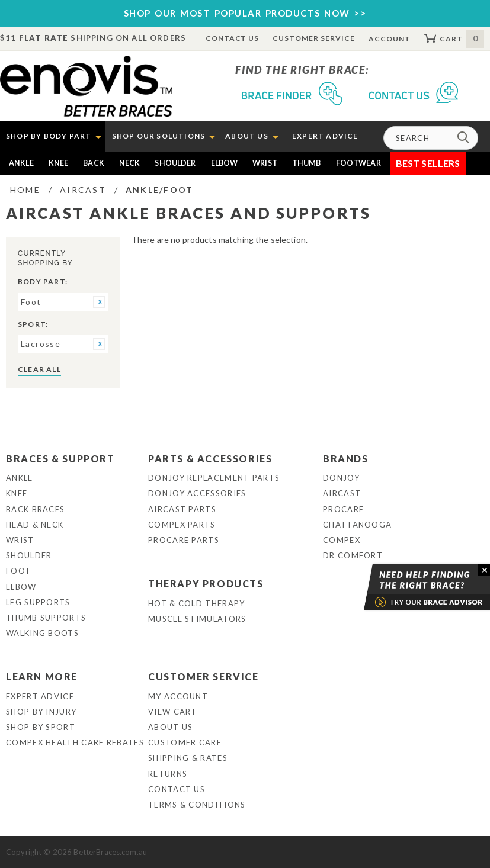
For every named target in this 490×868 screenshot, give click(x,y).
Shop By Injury (41, 712)
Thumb (307, 163)
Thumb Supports (46, 618)
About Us (170, 727)
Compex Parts (182, 525)
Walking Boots (42, 633)
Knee (59, 163)
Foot (18, 571)
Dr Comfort (353, 555)
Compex (342, 540)
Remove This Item (99, 302)
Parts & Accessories (210, 459)
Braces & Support (60, 459)
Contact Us (233, 38)
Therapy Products (206, 584)
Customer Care (185, 742)
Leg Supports (38, 602)
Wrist (265, 163)
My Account (178, 696)
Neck (130, 163)
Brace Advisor (412, 587)
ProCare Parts (184, 540)
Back (94, 163)
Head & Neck (35, 525)
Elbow (225, 163)
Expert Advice (40, 696)
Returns (168, 774)
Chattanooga (357, 525)
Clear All (39, 369)
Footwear (358, 163)
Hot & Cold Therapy (196, 603)
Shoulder (175, 163)
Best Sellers (428, 163)
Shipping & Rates (188, 758)
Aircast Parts (182, 509)
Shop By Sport (41, 727)
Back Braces (35, 509)
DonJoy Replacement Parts (214, 478)
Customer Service (313, 38)
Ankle (21, 163)
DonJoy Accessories (197, 493)
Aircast (342, 493)
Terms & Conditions (197, 805)
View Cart (173, 712)
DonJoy (341, 478)
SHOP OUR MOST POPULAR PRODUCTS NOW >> (245, 13)
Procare (343, 509)
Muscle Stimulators (197, 619)
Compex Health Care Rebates (75, 742)
